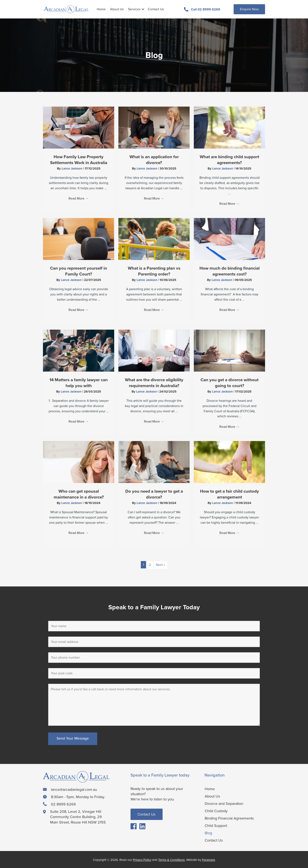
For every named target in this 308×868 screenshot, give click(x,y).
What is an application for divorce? (154, 159)
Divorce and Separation (224, 803)
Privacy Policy (142, 860)
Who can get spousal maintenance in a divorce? (79, 494)
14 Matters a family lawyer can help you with (79, 382)
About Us (117, 9)
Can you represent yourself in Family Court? (79, 271)
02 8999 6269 (63, 804)
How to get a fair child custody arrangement (230, 494)
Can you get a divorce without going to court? (229, 382)
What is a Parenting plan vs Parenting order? (154, 271)
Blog (208, 833)
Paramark (209, 860)
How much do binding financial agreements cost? (230, 271)
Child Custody (216, 811)
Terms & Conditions (171, 860)
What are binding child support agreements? (230, 159)
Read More (79, 199)
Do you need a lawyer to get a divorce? (154, 494)
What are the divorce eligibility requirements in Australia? (154, 382)
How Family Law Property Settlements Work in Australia (79, 159)
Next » (161, 565)
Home (101, 9)
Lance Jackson (72, 168)
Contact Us (156, 9)
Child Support (216, 825)
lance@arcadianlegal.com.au (74, 789)
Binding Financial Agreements (229, 818)
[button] (143, 9)
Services (134, 9)
